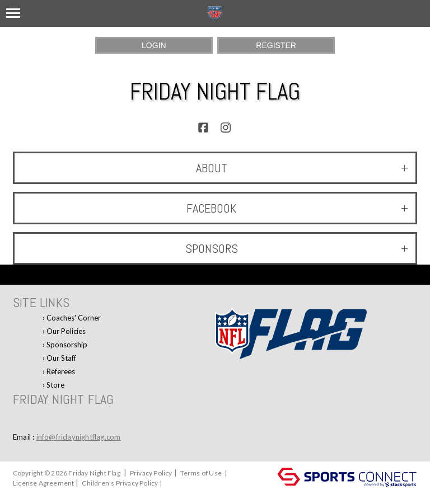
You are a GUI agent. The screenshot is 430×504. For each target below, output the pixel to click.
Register (276, 45)
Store (55, 385)
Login (154, 45)
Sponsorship (67, 345)
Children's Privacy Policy (120, 483)
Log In (25, 493)
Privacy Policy (151, 473)
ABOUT (302, 168)
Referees (61, 371)
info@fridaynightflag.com (79, 437)
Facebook (297, 208)
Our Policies (66, 331)
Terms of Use (201, 473)
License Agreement (43, 483)
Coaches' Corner (74, 318)
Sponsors (297, 248)
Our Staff (61, 358)
